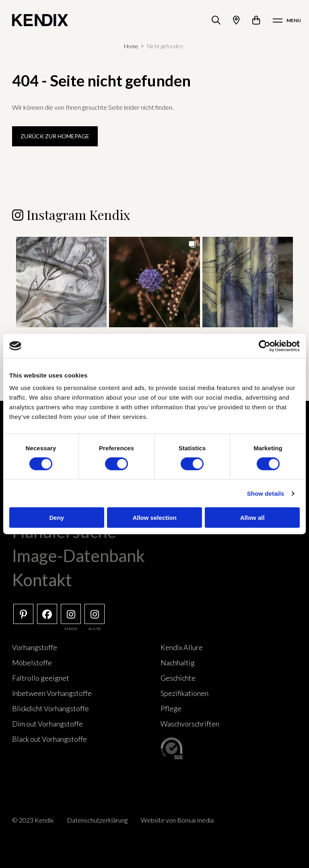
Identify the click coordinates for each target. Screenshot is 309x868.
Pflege (171, 708)
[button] (61, 282)
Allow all (252, 518)
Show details (266, 493)
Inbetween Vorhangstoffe (52, 693)
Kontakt (42, 580)
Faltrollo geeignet (41, 678)
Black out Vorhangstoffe (49, 739)
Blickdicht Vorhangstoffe (50, 708)
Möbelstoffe (32, 663)
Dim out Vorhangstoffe (47, 724)
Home (131, 46)
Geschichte (178, 678)
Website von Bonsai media (177, 820)
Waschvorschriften (190, 724)
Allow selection (154, 518)
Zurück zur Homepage (55, 136)
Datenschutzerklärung (97, 820)
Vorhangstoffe (35, 647)
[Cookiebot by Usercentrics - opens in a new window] (265, 346)
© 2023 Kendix (33, 820)
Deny (57, 518)
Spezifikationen (184, 693)
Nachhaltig (178, 663)
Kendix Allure (182, 647)
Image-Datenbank (78, 556)
